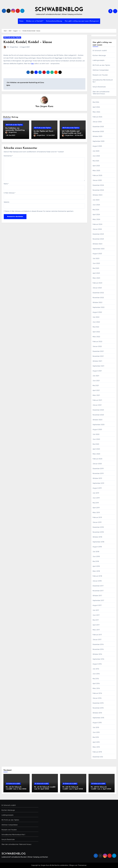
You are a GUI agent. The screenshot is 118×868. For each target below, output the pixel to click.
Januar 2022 (97, 346)
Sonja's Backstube (99, 87)
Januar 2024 (97, 229)
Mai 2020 (96, 444)
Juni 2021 (96, 381)
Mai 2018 (96, 561)
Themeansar (82, 865)
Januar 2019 (97, 522)
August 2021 (97, 371)
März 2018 (96, 571)
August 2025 (97, 146)
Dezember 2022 (98, 293)
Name (6, 183)
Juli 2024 (96, 200)
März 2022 (96, 337)
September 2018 (98, 542)
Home (21, 21)
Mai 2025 (96, 161)
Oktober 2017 (97, 596)
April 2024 (96, 215)
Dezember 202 (98, 757)
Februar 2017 (97, 635)
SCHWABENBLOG (59, 10)
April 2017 (96, 625)
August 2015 (97, 723)
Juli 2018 (96, 552)
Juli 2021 (96, 376)
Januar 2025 (97, 180)
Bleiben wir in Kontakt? (35, 21)
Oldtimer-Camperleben (101, 70)
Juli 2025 (96, 151)
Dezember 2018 (98, 527)
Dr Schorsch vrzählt (100, 51)
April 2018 (96, 566)
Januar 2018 (97, 581)
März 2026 (96, 112)
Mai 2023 (96, 268)
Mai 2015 (96, 737)
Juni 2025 (96, 156)
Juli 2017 (96, 610)
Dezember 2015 (98, 703)
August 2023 (97, 254)
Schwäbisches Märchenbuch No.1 (103, 81)
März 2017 (96, 630)
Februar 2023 (97, 283)
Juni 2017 (96, 615)
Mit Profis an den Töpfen (12, 37)
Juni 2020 (96, 439)
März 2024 (96, 219)
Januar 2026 (97, 122)
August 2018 (97, 547)
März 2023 (96, 278)
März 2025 (96, 171)
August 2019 (97, 488)
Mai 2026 (96, 102)
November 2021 (98, 356)
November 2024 (98, 190)
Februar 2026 (97, 117)
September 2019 (98, 483)
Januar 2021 (97, 405)
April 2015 (96, 742)
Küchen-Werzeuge (99, 55)
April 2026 (96, 107)
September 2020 (99, 425)
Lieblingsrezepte (99, 60)
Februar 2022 (97, 342)
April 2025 (96, 166)
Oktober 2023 (97, 244)
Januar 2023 (97, 288)
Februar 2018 (97, 576)
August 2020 (97, 429)
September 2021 (98, 366)
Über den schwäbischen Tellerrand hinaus (101, 93)
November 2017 (98, 591)
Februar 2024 (97, 224)
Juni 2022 (96, 322)
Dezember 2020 (98, 410)
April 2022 (96, 332)
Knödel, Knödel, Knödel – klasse (30, 42)
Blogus (72, 865)
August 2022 (97, 312)
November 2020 (98, 415)
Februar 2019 (97, 517)
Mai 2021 (96, 386)
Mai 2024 (96, 210)
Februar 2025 (97, 175)
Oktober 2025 (97, 136)
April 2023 (96, 273)
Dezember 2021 (98, 351)
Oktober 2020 (97, 420)
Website (6, 201)
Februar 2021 (97, 400)
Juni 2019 (96, 498)
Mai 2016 (96, 679)
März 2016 (96, 688)
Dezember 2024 (98, 185)
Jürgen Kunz (14, 47)
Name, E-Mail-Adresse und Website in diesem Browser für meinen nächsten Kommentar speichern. (40, 210)
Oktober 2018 (97, 537)
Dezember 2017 (98, 586)
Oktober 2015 (97, 713)
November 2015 (98, 708)
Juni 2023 (96, 263)
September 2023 (99, 249)
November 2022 (98, 298)
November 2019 (98, 473)
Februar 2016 (97, 693)
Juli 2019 (96, 493)
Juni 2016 (96, 674)
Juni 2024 (96, 205)
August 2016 (97, 664)
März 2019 (96, 513)
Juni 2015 (96, 732)
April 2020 (96, 449)
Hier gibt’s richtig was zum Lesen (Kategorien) (82, 21)
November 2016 (98, 649)
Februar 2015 (97, 752)
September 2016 (98, 659)
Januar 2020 (97, 464)
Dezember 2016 (98, 644)
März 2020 (96, 454)
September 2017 (98, 600)
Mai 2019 (96, 503)
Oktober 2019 (97, 478)
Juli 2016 (96, 669)
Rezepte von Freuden (100, 75)
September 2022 (99, 307)
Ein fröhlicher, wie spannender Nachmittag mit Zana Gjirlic (15, 130)
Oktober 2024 (97, 195)
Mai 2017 (96, 620)
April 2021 (96, 390)
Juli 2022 (96, 317)
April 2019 (96, 508)
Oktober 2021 (97, 361)
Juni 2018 (96, 556)
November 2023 (98, 239)
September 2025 (99, 141)
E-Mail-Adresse (10, 192)
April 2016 (96, 684)
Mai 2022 (96, 327)
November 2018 (98, 532)
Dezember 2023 (98, 234)
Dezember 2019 (98, 469)
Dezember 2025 (98, 127)
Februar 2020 (97, 459)
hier (32, 64)
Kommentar (8, 155)
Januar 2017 (97, 640)
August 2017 (97, 605)
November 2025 (98, 131)
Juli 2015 (96, 727)
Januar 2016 (97, 698)
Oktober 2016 (97, 654)
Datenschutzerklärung (54, 21)
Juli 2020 (96, 434)
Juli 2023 (96, 259)
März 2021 (96, 395)
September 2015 (98, 718)
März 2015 (96, 747)
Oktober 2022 (97, 302)
